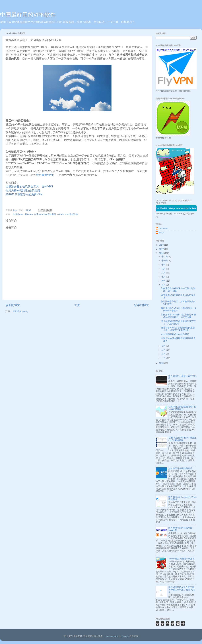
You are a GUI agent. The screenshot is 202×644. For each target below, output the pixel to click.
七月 (164, 277)
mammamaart (111, 636)
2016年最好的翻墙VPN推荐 (181, 559)
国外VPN (29, 214)
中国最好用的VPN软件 (28, 15)
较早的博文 (141, 305)
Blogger (125, 636)
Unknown (163, 228)
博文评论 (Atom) (20, 311)
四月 (164, 346)
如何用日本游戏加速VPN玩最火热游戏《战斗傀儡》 (178, 290)
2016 (162, 253)
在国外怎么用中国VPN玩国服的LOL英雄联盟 (182, 439)
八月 (164, 273)
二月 (164, 354)
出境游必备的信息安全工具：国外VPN (29, 187)
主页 (77, 305)
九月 (164, 269)
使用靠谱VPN (44, 175)
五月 (164, 285)
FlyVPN (61, 214)
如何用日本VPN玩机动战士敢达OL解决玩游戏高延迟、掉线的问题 (179, 316)
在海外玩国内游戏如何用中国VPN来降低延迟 (182, 408)
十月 (164, 265)
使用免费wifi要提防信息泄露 (23, 191)
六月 (164, 281)
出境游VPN (18, 214)
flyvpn (162, 232)
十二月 (165, 257)
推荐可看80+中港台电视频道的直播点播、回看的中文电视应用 (178, 329)
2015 (162, 363)
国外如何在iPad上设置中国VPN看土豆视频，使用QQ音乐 (182, 590)
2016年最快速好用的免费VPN (24, 194)
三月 (164, 350)
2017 (162, 249)
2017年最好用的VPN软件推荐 (175, 334)
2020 (162, 245)
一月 (164, 358)
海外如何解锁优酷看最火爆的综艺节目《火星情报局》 (178, 322)
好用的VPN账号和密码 (45, 214)
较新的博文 (13, 305)
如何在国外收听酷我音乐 (180, 468)
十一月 (165, 261)
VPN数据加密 (72, 214)
